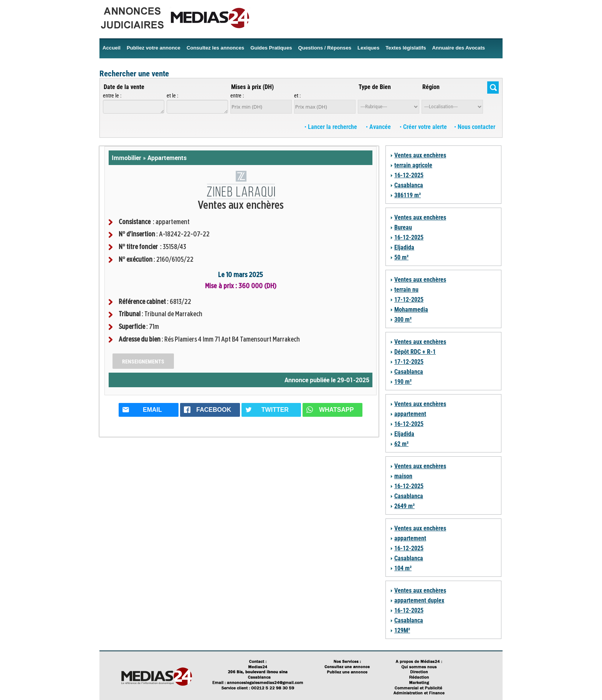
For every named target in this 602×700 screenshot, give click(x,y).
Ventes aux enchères (420, 155)
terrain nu (406, 290)
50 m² (401, 257)
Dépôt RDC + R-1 (415, 352)
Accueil (112, 48)
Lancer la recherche (332, 127)
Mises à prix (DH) (252, 87)
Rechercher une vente (134, 74)
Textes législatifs (406, 48)
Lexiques (368, 48)
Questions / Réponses (325, 48)
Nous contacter (475, 127)
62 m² (401, 444)
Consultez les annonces (215, 48)
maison (403, 476)
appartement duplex (419, 600)
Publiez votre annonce (154, 48)
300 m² (403, 319)
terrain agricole (413, 165)
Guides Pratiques (271, 48)
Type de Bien (375, 87)
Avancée (379, 127)
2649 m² (404, 506)
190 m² (403, 382)
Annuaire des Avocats (459, 48)
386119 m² (408, 195)
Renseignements (143, 362)
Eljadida (404, 247)
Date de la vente (124, 87)
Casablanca (409, 185)
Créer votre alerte (423, 127)
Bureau (403, 227)
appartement (410, 414)
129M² (402, 630)
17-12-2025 (409, 300)
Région (431, 87)
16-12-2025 (409, 175)
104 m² (403, 568)
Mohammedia (411, 310)
